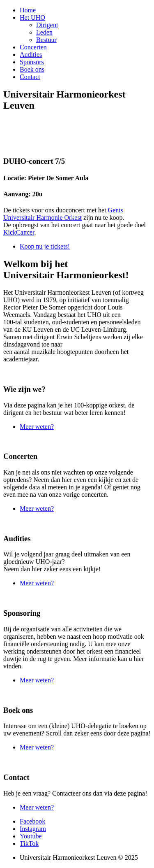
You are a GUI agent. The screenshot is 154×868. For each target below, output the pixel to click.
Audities (31, 55)
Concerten (33, 47)
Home (28, 10)
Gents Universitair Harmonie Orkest (63, 214)
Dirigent (47, 25)
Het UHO (32, 17)
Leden (44, 32)
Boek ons (32, 69)
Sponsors (32, 62)
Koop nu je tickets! (45, 246)
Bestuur (46, 40)
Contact (30, 77)
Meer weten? (37, 427)
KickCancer (19, 232)
